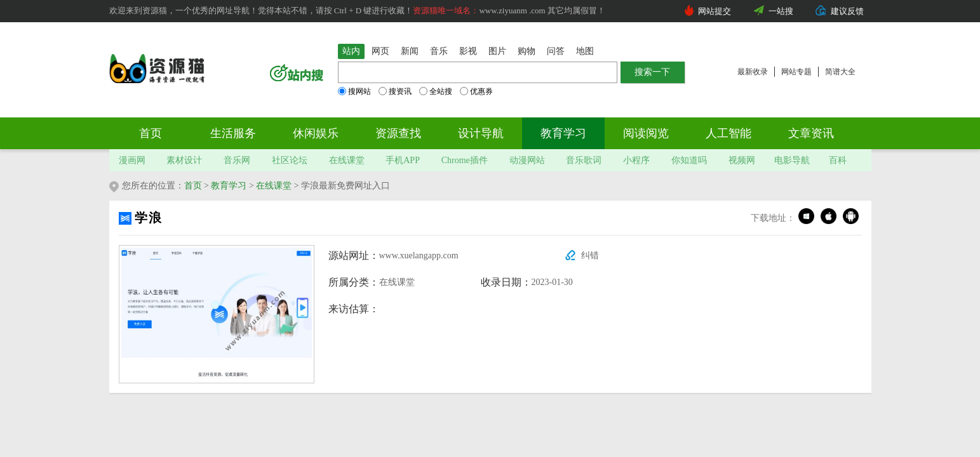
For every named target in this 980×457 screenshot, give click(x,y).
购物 (527, 51)
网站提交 (715, 11)
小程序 (636, 160)
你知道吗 (689, 160)
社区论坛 (290, 160)
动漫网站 (527, 160)
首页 (151, 133)
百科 (838, 160)
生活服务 (233, 133)
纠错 (590, 255)
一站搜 (781, 11)
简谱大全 (840, 72)
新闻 (410, 51)
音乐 (439, 51)
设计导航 (481, 133)
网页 (380, 51)
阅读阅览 (646, 133)
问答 (556, 51)
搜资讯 (395, 91)
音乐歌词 (584, 160)
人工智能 (728, 133)
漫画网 (132, 160)
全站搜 (436, 91)
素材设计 (184, 160)
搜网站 (354, 91)
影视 (468, 51)
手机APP (403, 160)
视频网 (742, 160)
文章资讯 (811, 133)
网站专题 (796, 72)
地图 (585, 51)
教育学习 (563, 133)
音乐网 (237, 160)
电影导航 (792, 160)
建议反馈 (847, 11)
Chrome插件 (465, 160)
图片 (497, 51)
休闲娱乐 (316, 133)
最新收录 (753, 72)
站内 (351, 51)
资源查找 (398, 133)
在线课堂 (347, 160)
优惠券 (476, 91)
